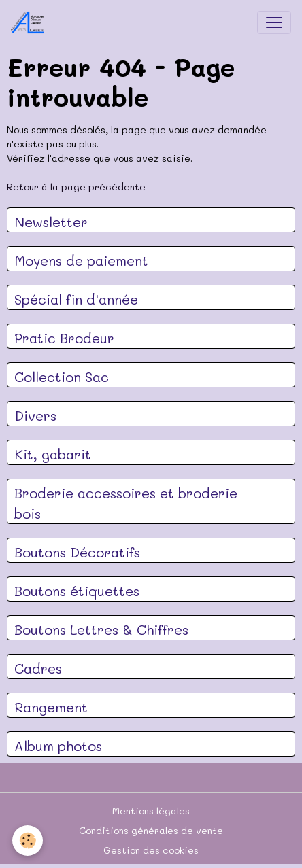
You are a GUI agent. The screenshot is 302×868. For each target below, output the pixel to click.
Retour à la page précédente (76, 187)
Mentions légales (151, 811)
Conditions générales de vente (151, 830)
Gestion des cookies (151, 850)
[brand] (31, 22)
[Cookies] (28, 840)
